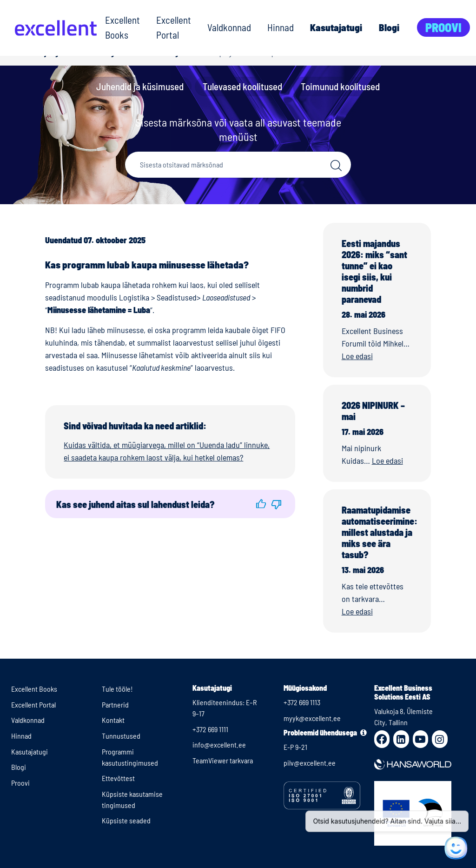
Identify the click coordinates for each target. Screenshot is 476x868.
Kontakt (113, 720)
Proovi (443, 27)
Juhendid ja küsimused (140, 86)
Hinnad (281, 27)
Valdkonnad (229, 27)
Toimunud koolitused (340, 86)
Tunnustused (121, 736)
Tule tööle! (117, 689)
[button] (261, 504)
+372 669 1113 (302, 702)
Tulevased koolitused (242, 86)
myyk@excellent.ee (312, 718)
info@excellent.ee (219, 744)
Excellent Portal (174, 27)
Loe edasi (357, 356)
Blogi (389, 27)
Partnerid (115, 704)
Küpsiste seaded (126, 820)
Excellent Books (122, 27)
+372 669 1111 (210, 729)
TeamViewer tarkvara (223, 760)
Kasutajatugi (336, 27)
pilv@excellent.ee (310, 763)
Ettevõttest (118, 778)
